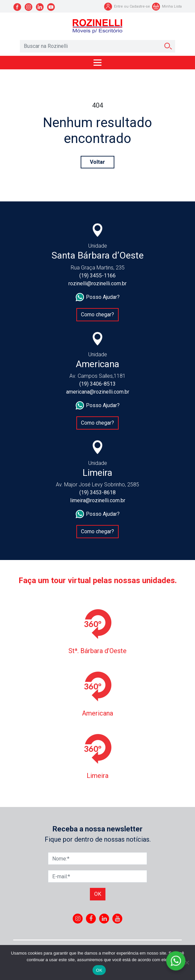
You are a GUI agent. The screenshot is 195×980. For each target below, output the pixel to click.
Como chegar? (97, 315)
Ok (98, 894)
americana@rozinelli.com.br (98, 392)
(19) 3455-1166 (97, 276)
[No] (187, 962)
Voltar (97, 162)
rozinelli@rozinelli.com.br (97, 283)
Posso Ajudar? (98, 297)
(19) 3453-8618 (97, 492)
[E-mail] (97, 876)
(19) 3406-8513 (97, 384)
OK (99, 970)
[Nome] (97, 858)
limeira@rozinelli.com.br (98, 500)
